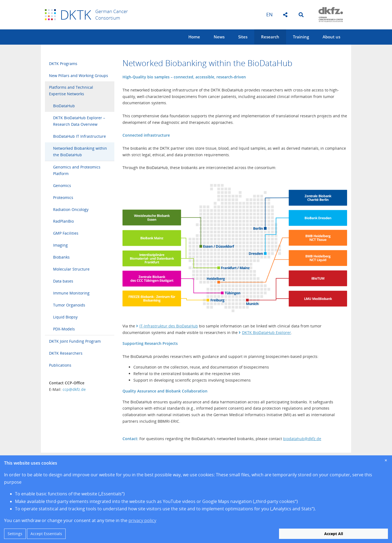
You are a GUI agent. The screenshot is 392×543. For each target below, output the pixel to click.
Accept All (334, 534)
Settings (15, 534)
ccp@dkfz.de (74, 389)
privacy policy (142, 520)
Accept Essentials (46, 534)
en (269, 14)
